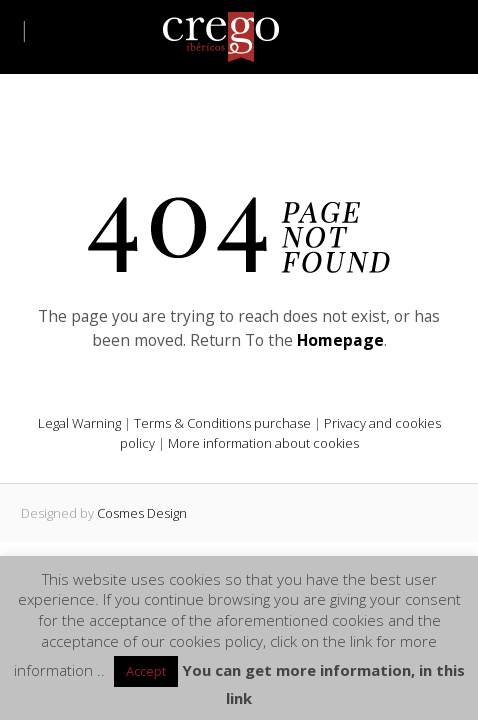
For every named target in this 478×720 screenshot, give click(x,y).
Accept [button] (146, 671)
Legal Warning (79, 423)
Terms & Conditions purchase (222, 423)
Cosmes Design (142, 513)
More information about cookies (263, 443)
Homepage (340, 340)
